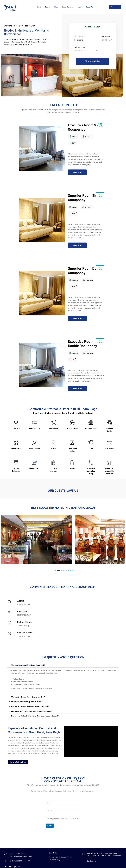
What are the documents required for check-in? (28, 697)
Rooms (47, 7)
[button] (54, 570)
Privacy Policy (54, 860)
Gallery (56, 7)
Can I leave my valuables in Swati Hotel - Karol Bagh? (30, 706)
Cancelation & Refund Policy (60, 857)
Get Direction (92, 861)
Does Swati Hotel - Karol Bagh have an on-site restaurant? (32, 711)
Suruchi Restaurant (68, 7)
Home (39, 7)
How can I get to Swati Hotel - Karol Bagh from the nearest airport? (35, 716)
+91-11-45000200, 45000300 (20, 861)
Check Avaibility (93, 61)
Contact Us (90, 7)
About (80, 7)
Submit (50, 826)
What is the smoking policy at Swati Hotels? (27, 702)
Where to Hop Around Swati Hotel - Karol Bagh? (28, 665)
